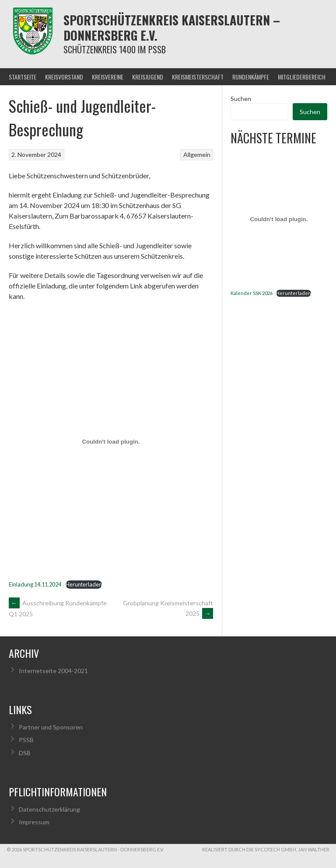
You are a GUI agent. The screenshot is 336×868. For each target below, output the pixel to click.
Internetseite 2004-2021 (53, 671)
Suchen (241, 99)
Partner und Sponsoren (51, 727)
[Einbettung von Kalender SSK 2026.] (279, 219)
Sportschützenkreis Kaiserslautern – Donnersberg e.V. (172, 28)
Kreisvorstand (64, 77)
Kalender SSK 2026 (252, 293)
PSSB (26, 740)
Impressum (34, 822)
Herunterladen (84, 584)
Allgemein (197, 155)
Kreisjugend (148, 77)
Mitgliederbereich (302, 77)
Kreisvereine (108, 77)
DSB (25, 753)
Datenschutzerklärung (49, 809)
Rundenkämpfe (251, 77)
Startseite (23, 77)
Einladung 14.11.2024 (35, 584)
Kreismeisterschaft (198, 77)
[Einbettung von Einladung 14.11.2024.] (111, 441)
